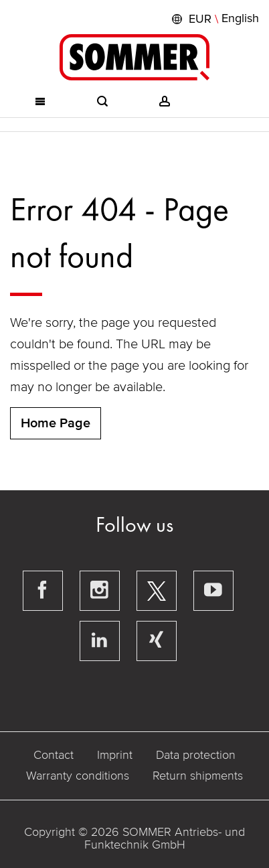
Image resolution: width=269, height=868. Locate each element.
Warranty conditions (78, 776)
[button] (214, 19)
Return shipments (198, 776)
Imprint (115, 755)
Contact (54, 755)
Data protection (196, 755)
